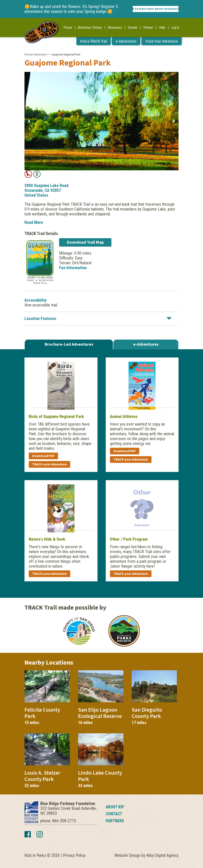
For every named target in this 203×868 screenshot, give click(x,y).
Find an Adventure (36, 55)
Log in (175, 28)
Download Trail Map (85, 242)
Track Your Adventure (162, 41)
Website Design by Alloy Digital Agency (146, 855)
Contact (114, 814)
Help (162, 28)
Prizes (68, 28)
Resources (115, 28)
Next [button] (174, 121)
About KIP (115, 807)
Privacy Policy (74, 855)
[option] (101, 121)
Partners (115, 821)
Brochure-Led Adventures (69, 344)
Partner (148, 28)
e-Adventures (126, 41)
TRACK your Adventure (49, 464)
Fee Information (73, 268)
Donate (133, 28)
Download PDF (43, 456)
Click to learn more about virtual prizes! (156, 9)
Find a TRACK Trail (94, 41)
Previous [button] (29, 121)
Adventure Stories (90, 28)
